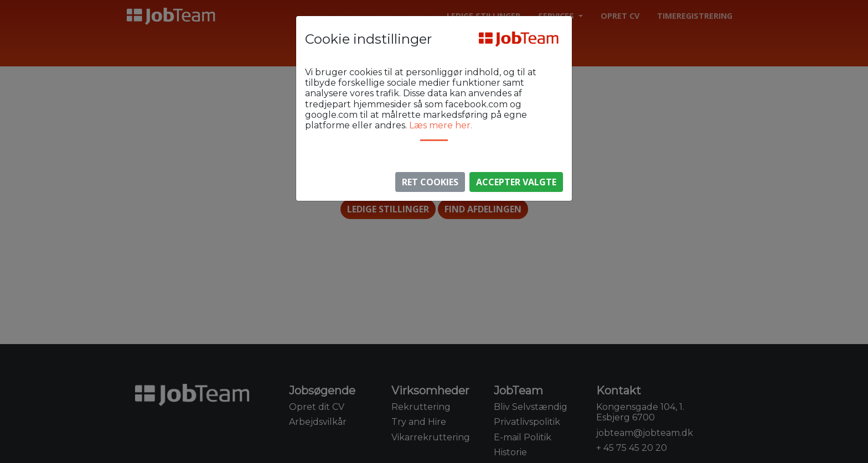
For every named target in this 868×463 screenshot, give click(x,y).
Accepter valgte (516, 182)
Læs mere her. (441, 125)
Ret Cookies (430, 182)
